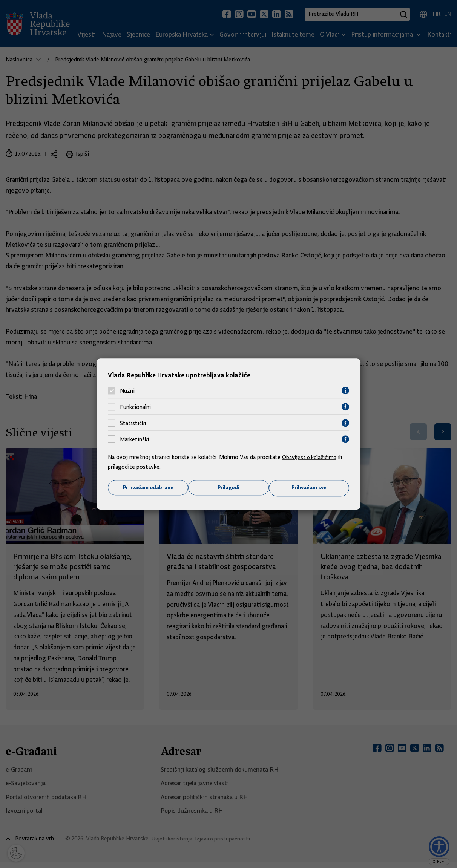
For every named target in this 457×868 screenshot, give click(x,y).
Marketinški (134, 439)
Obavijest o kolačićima (310, 457)
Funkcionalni (135, 407)
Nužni (127, 390)
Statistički (133, 423)
